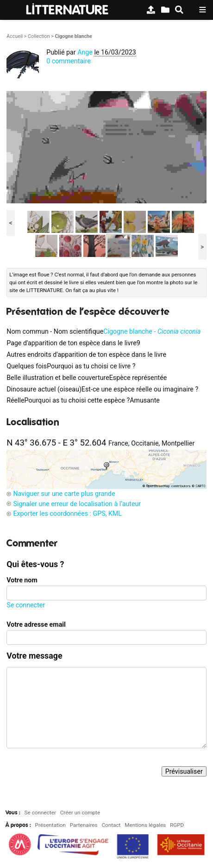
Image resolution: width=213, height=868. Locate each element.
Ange (85, 52)
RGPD (177, 825)
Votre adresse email (36, 624)
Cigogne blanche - (152, 331)
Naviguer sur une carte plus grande (64, 494)
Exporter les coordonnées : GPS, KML (67, 513)
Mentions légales (145, 825)
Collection (39, 36)
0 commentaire (69, 61)
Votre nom (22, 580)
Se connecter (26, 605)
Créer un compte (80, 813)
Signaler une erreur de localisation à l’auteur (77, 504)
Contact (111, 825)
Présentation (50, 825)
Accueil (15, 36)
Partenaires (84, 825)
